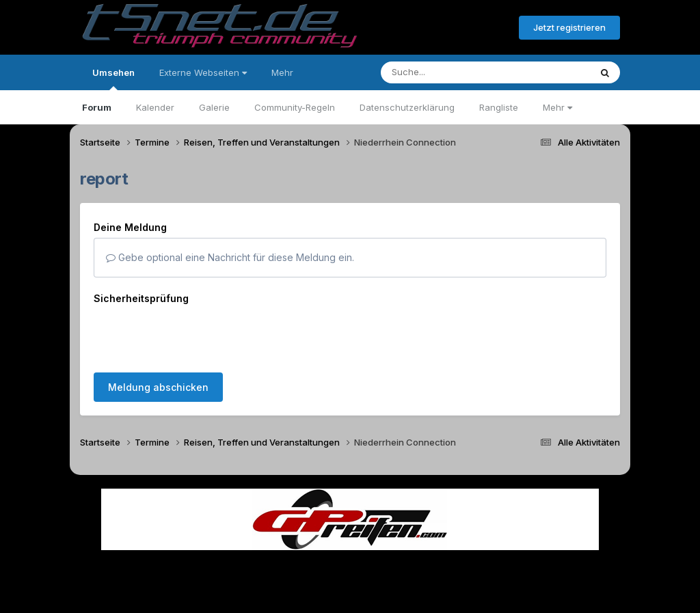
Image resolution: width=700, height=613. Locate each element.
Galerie (214, 107)
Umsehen (113, 79)
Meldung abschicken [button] (158, 334)
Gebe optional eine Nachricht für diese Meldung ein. (230, 257)
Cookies (486, 564)
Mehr (557, 107)
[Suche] (458, 72)
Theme (275, 564)
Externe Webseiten (203, 72)
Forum (97, 107)
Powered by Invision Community (350, 593)
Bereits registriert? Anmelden (434, 28)
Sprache (219, 564)
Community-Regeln (295, 107)
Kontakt (437, 564)
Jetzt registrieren (569, 27)
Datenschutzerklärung (407, 107)
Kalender (155, 107)
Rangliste (499, 107)
